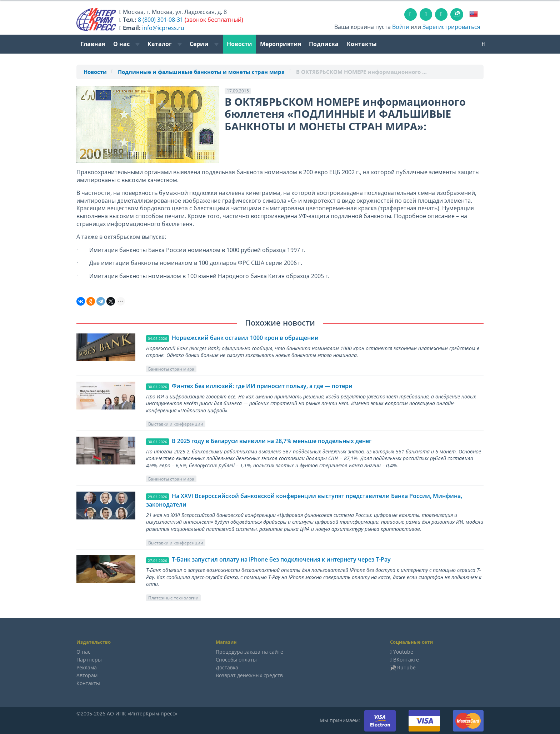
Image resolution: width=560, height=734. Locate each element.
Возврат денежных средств (249, 675)
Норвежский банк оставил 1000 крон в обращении (245, 338)
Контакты (362, 44)
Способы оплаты (236, 660)
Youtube (403, 652)
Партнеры (89, 660)
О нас (126, 44)
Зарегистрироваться (451, 27)
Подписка (324, 44)
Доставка (227, 667)
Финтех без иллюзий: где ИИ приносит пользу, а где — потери (262, 386)
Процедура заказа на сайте (249, 652)
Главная (93, 44)
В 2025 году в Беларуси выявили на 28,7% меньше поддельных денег (272, 441)
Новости (239, 44)
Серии (204, 44)
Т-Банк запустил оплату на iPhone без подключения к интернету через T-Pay (281, 559)
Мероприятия (281, 44)
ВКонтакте (406, 660)
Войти (401, 27)
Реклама (87, 667)
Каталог (165, 44)
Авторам (87, 675)
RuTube (406, 667)
